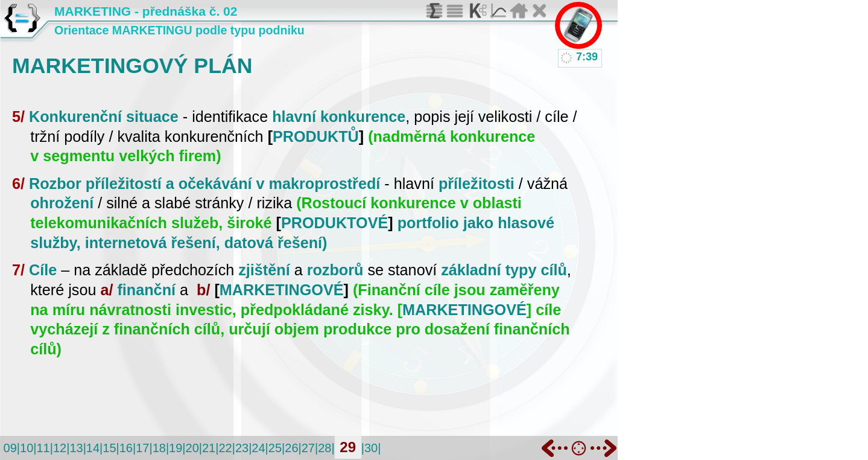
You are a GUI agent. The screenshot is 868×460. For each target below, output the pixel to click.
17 (142, 448)
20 (192, 448)
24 (258, 448)
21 (209, 448)
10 (27, 448)
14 (93, 448)
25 (275, 448)
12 (60, 448)
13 (76, 448)
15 (109, 448)
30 (371, 448)
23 (242, 448)
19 (176, 448)
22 (225, 448)
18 (159, 448)
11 (43, 448)
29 (348, 447)
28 (325, 448)
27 (308, 448)
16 (126, 448)
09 (10, 448)
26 (291, 448)
